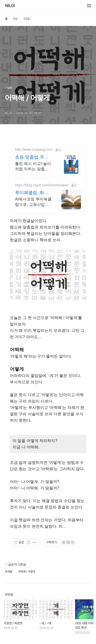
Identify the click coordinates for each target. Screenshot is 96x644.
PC (16, 19)
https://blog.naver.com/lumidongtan (42, 185)
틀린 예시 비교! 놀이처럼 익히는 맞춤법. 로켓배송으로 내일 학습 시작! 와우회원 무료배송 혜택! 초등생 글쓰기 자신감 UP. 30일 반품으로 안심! (33, 167)
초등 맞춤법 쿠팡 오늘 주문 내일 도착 (32, 157)
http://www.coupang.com (34, 149)
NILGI (10, 6)
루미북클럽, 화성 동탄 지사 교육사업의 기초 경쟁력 (32, 193)
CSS (27, 19)
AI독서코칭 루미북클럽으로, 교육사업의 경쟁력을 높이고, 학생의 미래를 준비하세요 (33, 202)
